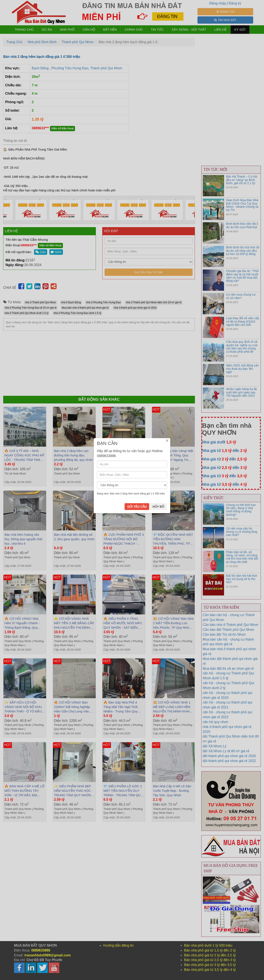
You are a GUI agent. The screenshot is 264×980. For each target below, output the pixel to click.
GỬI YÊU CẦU (137, 519)
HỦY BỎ (158, 519)
